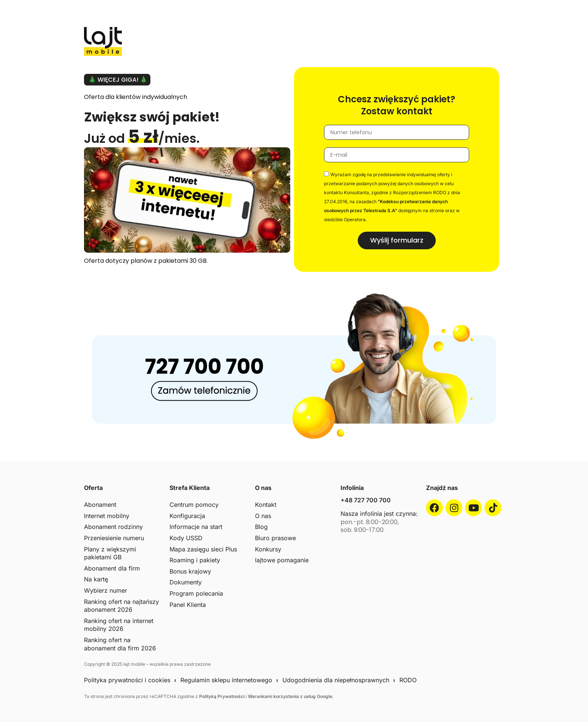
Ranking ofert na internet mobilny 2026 (119, 625)
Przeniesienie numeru (114, 538)
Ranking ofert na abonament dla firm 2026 (120, 644)
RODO (408, 680)
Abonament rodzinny (113, 527)
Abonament (100, 505)
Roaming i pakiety (195, 560)
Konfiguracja (187, 516)
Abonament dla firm (112, 568)
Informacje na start (196, 527)
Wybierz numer (106, 590)
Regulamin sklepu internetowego (226, 680)
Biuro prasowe (275, 538)
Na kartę (96, 579)
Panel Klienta (188, 605)
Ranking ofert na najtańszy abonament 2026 (121, 606)
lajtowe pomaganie (282, 560)
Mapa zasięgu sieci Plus (203, 549)
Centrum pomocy (194, 505)
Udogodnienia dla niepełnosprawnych (336, 680)
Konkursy (268, 549)
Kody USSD (186, 538)
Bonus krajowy (190, 571)
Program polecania (196, 593)
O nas (263, 516)
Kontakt (266, 505)
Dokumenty (186, 582)
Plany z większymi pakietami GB (110, 553)
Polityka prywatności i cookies (127, 680)
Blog (261, 527)
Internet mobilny (107, 516)
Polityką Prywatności (222, 696)
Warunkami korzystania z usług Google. (291, 696)
